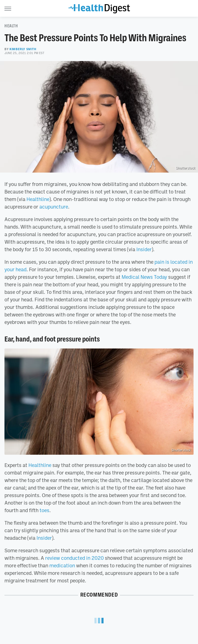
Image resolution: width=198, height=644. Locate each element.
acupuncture (54, 207)
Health (11, 26)
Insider (144, 249)
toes (44, 510)
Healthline (38, 199)
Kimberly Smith (23, 49)
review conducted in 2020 (74, 558)
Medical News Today (144, 277)
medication (62, 565)
